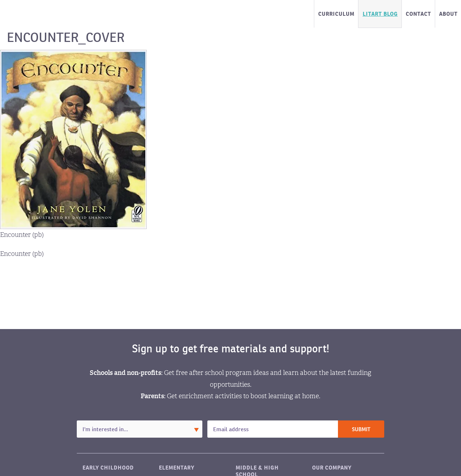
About (448, 14)
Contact (418, 14)
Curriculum (336, 14)
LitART (42, 14)
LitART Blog (380, 14)
